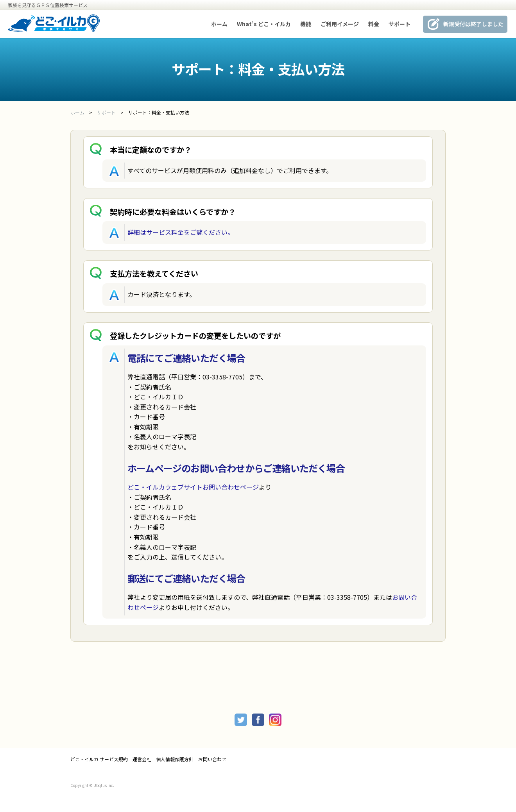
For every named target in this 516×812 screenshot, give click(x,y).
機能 (306, 24)
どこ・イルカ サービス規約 (99, 759)
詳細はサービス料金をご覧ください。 (181, 232)
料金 (374, 24)
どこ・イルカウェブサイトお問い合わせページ (193, 487)
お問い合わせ (212, 759)
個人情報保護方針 (175, 759)
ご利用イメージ (340, 24)
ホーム (219, 24)
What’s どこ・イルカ (264, 24)
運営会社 (142, 759)
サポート (400, 24)
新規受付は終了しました (473, 24)
